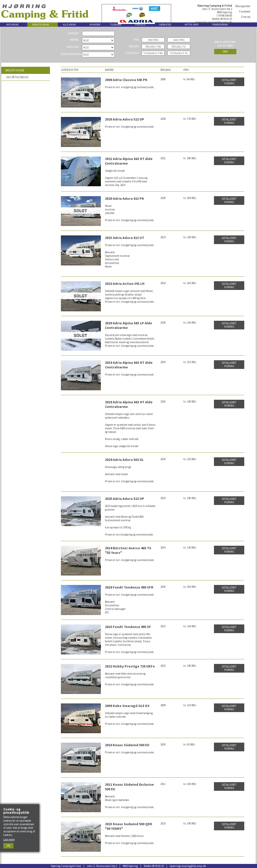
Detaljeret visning (229, 82)
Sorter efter (70, 70)
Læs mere (9, 839)
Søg (225, 51)
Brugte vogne (15, 70)
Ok (8, 846)
